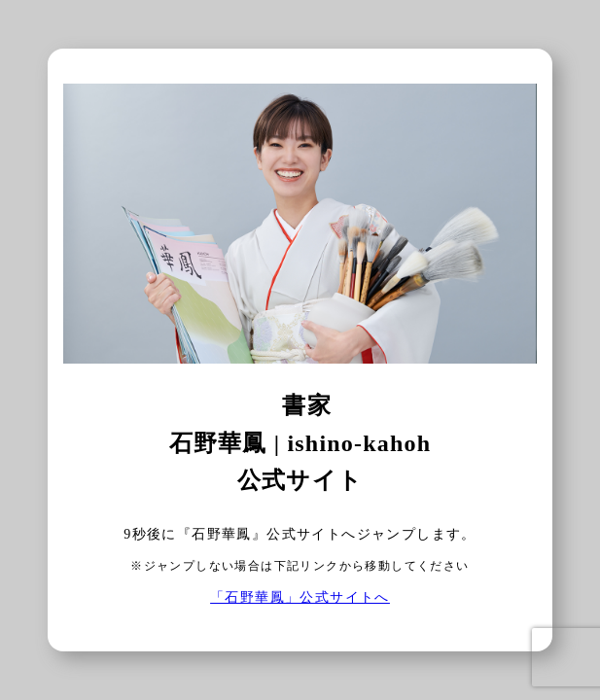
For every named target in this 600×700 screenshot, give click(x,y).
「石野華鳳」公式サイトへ (300, 597)
